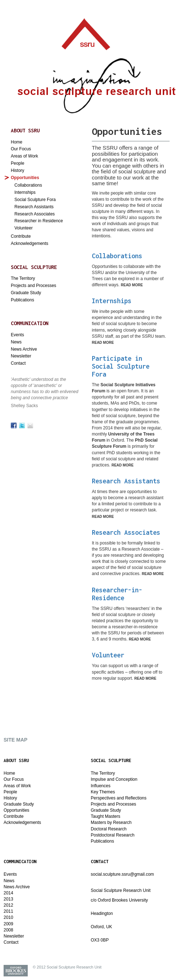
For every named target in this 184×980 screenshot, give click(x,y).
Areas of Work (24, 156)
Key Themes (103, 792)
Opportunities (25, 178)
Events (17, 335)
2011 (8, 911)
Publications (23, 300)
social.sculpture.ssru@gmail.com (122, 874)
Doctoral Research (109, 829)
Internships (25, 192)
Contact (18, 363)
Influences (101, 786)
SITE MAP (15, 740)
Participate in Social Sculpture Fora (121, 366)
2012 (8, 905)
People (17, 163)
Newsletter (21, 356)
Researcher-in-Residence (117, 594)
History (17, 170)
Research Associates (35, 214)
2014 (8, 893)
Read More (132, 285)
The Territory (23, 278)
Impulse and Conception (114, 779)
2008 (8, 930)
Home (17, 142)
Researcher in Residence (39, 221)
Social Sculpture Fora (35, 200)
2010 (8, 917)
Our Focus (21, 149)
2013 (8, 899)
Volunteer (24, 228)
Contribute (21, 236)
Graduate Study (26, 293)
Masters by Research (111, 822)
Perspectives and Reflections (119, 798)
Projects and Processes (33, 286)
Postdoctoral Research (113, 835)
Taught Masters (106, 816)
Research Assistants (34, 207)
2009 (8, 924)
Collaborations (28, 185)
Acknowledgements (30, 243)
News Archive (24, 349)
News (16, 342)
